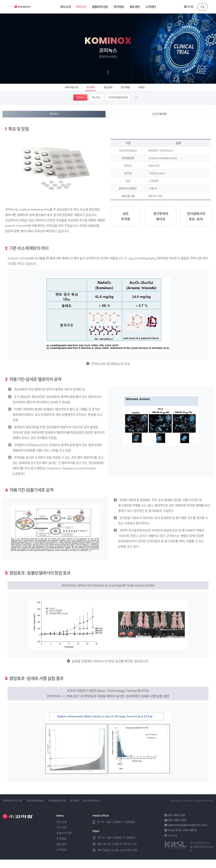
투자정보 (62, 847)
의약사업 (62, 836)
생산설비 (109, 91)
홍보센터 (62, 852)
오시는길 (172, 844)
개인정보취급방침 (35, 809)
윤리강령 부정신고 (92, 809)
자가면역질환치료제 (120, 105)
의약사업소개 (66, 91)
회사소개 (62, 830)
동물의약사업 (64, 841)
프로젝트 (89, 91)
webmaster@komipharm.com (188, 833)
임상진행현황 (160, 122)
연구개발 (129, 91)
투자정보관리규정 (57, 809)
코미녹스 (74, 105)
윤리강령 (74, 809)
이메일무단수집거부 (12, 809)
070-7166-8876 (186, 839)
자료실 (147, 91)
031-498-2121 (176, 824)
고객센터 (62, 858)
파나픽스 (94, 105)
